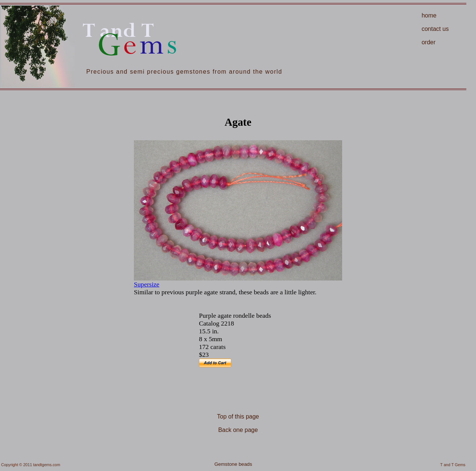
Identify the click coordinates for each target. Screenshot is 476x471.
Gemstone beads (233, 464)
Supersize (147, 284)
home (429, 15)
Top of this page (238, 416)
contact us (435, 29)
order (429, 42)
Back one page (238, 430)
